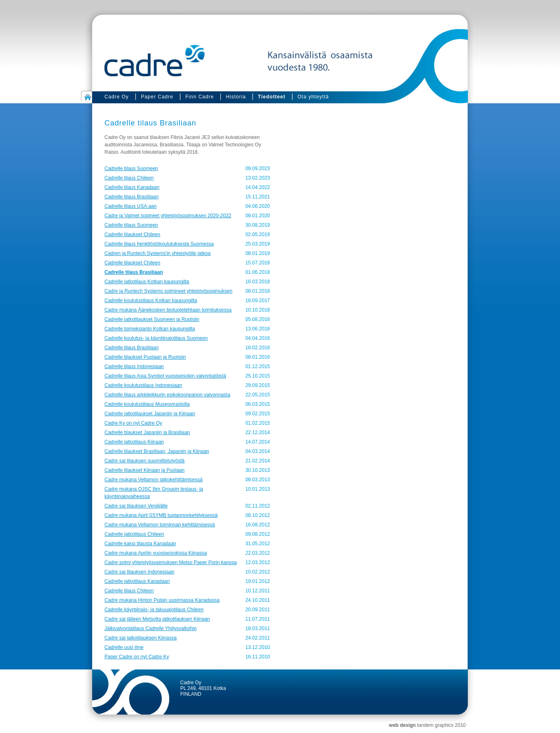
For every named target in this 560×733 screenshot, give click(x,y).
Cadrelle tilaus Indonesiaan (134, 366)
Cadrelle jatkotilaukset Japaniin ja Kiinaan (150, 414)
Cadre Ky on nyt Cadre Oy (133, 423)
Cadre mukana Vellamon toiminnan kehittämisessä (160, 525)
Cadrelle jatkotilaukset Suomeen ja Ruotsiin (152, 319)
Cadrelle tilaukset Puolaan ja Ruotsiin (145, 357)
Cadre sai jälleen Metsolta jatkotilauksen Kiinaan (157, 619)
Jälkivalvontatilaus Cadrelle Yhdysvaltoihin (151, 628)
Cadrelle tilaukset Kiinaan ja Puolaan (144, 470)
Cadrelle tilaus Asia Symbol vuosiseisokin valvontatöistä (165, 376)
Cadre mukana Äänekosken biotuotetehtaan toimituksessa (168, 310)
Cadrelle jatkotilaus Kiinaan (134, 442)
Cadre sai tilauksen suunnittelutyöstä (144, 461)
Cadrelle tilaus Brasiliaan (131, 197)
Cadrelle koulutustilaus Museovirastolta (147, 404)
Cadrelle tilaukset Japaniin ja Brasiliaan (147, 433)
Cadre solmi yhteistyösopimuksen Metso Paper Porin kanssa (171, 562)
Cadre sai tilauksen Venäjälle (136, 506)
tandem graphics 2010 (441, 725)
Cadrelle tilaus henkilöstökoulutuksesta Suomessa (159, 244)
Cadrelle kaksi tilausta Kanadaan (140, 544)
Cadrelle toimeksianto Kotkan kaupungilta (150, 329)
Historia (236, 97)
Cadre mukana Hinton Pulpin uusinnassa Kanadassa (162, 600)
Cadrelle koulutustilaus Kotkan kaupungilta (151, 300)
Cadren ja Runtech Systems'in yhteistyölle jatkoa (158, 253)
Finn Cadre (199, 97)
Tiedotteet (272, 97)
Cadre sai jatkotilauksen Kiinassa (141, 638)
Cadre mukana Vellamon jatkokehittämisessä (153, 480)
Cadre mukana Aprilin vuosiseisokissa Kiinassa (156, 553)
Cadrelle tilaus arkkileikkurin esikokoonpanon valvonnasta (167, 395)
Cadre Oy (117, 97)
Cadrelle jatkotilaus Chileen (134, 534)
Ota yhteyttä (313, 97)
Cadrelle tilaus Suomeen (131, 168)
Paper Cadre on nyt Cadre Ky (137, 657)
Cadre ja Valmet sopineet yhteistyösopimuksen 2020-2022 (168, 216)
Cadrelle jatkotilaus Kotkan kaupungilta (147, 282)
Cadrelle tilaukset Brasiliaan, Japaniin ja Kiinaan (157, 451)
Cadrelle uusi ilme (124, 647)
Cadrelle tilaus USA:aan (130, 206)
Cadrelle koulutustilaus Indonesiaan (143, 385)
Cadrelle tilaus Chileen (129, 178)
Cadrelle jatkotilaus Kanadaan (137, 581)
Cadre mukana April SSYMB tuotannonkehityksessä (161, 515)
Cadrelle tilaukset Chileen (132, 234)
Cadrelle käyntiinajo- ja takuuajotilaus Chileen (154, 610)
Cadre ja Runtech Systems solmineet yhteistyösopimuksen (168, 291)
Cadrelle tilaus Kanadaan (132, 187)
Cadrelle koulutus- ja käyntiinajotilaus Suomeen (156, 338)
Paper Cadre (157, 97)
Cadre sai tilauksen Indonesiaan (139, 572)
